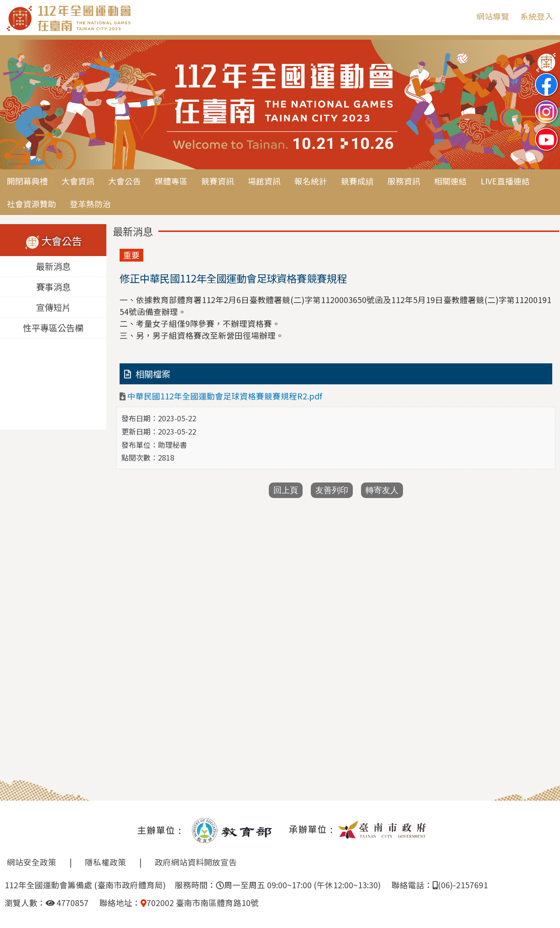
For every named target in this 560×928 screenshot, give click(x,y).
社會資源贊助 (31, 204)
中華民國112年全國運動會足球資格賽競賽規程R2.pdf (225, 396)
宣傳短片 (53, 308)
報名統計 (311, 181)
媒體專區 (171, 181)
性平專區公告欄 (53, 328)
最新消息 (53, 267)
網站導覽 (493, 16)
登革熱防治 (90, 204)
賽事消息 (53, 287)
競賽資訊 (218, 181)
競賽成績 (357, 181)
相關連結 (450, 181)
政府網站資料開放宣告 (196, 862)
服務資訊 (404, 181)
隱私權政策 (105, 862)
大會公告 (125, 181)
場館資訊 (264, 181)
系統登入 (537, 16)
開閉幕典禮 (27, 181)
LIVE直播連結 (505, 181)
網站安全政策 (31, 862)
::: (463, 16)
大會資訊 (78, 181)
